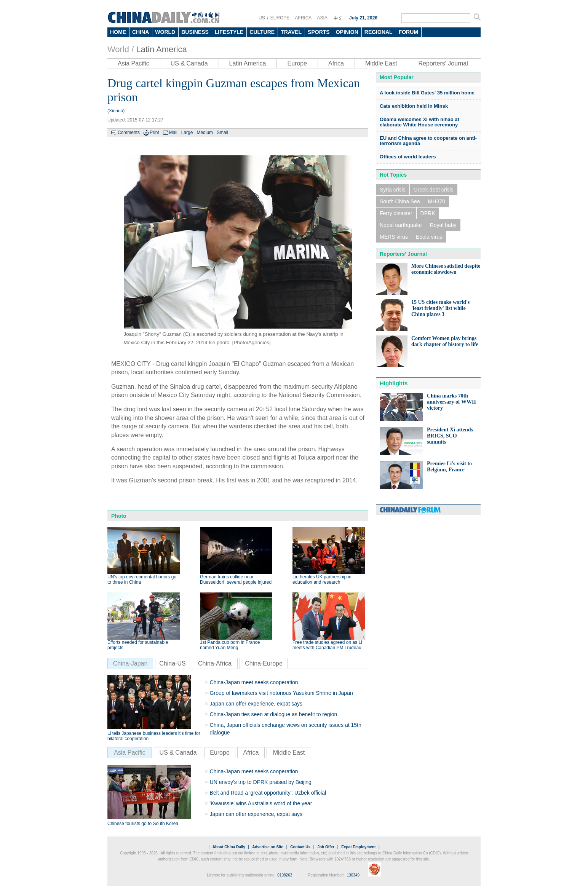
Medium (205, 133)
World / (121, 49)
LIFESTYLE (229, 32)
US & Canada (189, 63)
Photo (119, 516)
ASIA (322, 18)
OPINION (347, 32)
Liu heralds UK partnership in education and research (322, 579)
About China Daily (229, 847)
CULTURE (262, 32)
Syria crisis (393, 190)
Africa (336, 63)
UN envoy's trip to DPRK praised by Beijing (261, 782)
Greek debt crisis (434, 190)
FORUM (408, 32)
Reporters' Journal (443, 63)
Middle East (381, 63)
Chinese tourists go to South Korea (143, 824)
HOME (118, 32)
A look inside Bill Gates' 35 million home (427, 93)
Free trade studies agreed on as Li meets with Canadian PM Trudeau (327, 645)
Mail (173, 133)
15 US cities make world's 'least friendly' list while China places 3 (440, 308)
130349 (353, 875)
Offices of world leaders (408, 157)
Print (154, 133)
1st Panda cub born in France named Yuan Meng (230, 645)
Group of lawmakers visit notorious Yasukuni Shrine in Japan (281, 693)
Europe (297, 63)
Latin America (161, 49)
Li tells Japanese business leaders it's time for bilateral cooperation (154, 736)
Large (187, 133)
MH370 (437, 201)
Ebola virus (429, 237)
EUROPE (280, 18)
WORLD (165, 32)
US (262, 18)
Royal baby (443, 225)
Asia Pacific (133, 63)
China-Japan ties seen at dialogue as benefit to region (274, 714)
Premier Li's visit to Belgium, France (449, 467)
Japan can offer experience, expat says (256, 704)
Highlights (394, 383)
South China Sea (400, 201)
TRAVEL (291, 32)
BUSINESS (195, 32)
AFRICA (303, 18)
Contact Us (300, 847)
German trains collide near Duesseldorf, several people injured (236, 579)
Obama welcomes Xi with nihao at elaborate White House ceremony (419, 122)
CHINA (141, 32)
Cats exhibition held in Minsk (414, 106)
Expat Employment (358, 847)
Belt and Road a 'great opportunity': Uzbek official (268, 793)
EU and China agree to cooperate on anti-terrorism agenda (428, 141)
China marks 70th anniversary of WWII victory (451, 402)
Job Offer (326, 847)
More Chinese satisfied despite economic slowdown (446, 269)
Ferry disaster (396, 213)
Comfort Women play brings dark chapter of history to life (445, 341)
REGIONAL (379, 32)
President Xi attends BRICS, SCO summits (450, 436)
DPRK (428, 213)
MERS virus (394, 237)
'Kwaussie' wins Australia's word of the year (261, 803)
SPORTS (319, 32)
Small (222, 133)
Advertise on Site (268, 847)
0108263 (285, 875)
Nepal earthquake (401, 225)
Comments (129, 133)
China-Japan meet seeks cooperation (254, 682)
